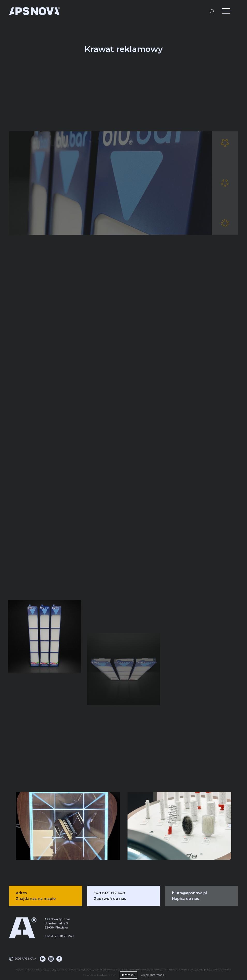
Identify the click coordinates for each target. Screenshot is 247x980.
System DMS (111, 944)
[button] (229, 824)
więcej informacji (152, 975)
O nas (214, 936)
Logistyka (111, 936)
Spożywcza (163, 944)
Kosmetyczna (162, 936)
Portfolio (214, 944)
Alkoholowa (162, 929)
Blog (215, 929)
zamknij (129, 975)
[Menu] (222, 12)
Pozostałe (162, 951)
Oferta (215, 951)
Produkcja (111, 929)
